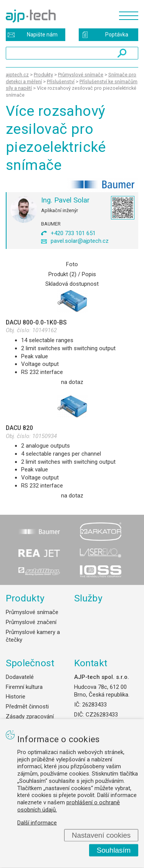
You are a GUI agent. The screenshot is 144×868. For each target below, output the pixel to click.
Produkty (25, 598)
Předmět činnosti (27, 707)
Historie (16, 697)
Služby (89, 598)
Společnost (30, 663)
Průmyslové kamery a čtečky (33, 636)
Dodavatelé (20, 677)
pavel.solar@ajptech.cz (80, 241)
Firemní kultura (24, 687)
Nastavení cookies (101, 835)
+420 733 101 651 (73, 233)
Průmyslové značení (31, 622)
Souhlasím (114, 850)
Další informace (37, 822)
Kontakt (91, 663)
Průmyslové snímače (32, 612)
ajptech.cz (17, 75)
